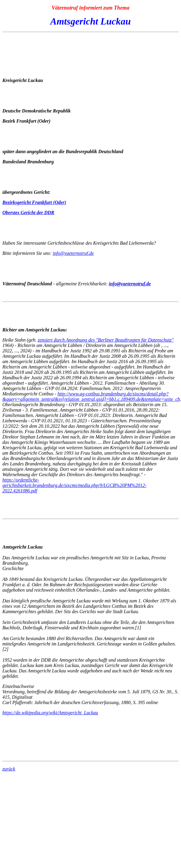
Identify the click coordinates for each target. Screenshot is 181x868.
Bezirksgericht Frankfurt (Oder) (34, 202)
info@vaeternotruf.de (73, 253)
